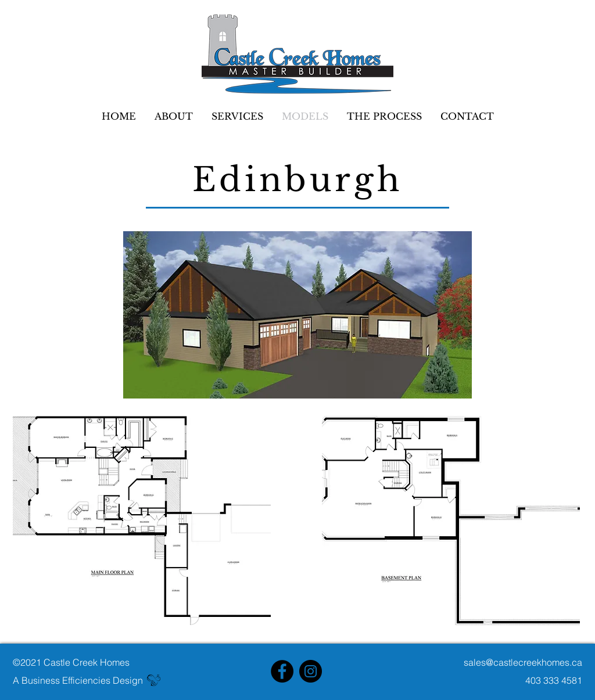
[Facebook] (282, 671)
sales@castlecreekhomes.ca (523, 662)
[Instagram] (311, 671)
